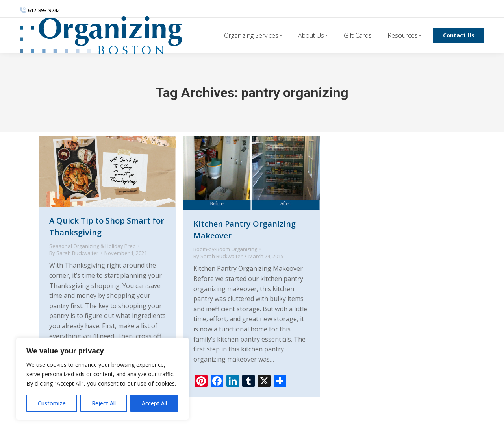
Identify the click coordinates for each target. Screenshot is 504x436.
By (74, 253)
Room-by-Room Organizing (225, 249)
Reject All (104, 403)
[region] (102, 379)
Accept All (154, 403)
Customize (52, 403)
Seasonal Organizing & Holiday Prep (93, 246)
